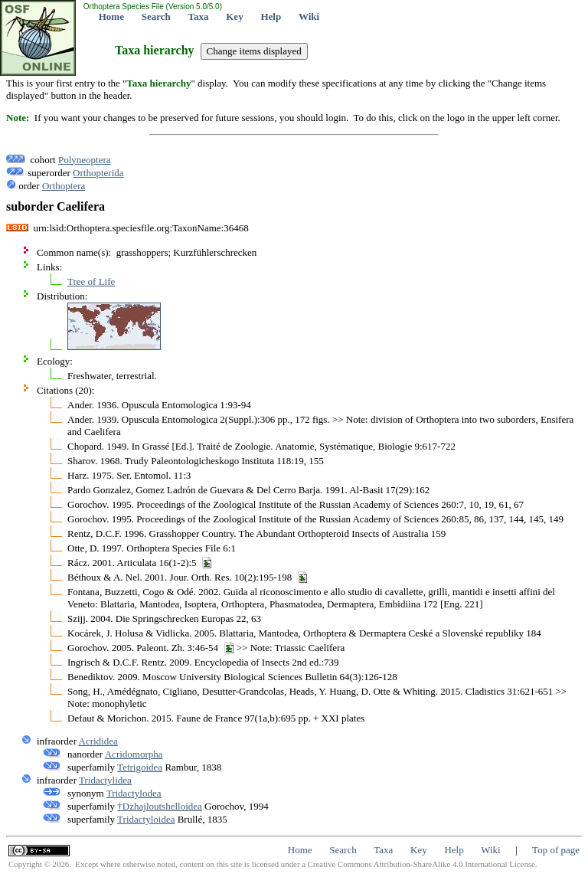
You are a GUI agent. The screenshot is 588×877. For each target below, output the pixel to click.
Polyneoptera (85, 160)
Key (234, 16)
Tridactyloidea (146, 819)
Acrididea (98, 741)
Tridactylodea (134, 793)
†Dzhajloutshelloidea (159, 806)
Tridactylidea (105, 780)
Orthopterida (98, 173)
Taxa (199, 16)
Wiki (309, 16)
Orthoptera (64, 186)
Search (156, 16)
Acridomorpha (134, 754)
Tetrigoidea (140, 767)
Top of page (556, 850)
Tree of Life (91, 281)
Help (271, 16)
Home (111, 16)
